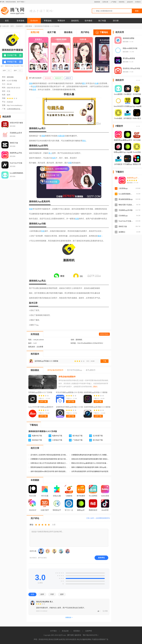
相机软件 (58, 78)
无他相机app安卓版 (126, 210)
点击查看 (40, 347)
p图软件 (68, 78)
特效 (43, 231)
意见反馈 (65, 631)
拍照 (54, 158)
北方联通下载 (98, 436)
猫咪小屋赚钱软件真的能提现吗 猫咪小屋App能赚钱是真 (90, 467)
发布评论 (101, 558)
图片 (84, 83)
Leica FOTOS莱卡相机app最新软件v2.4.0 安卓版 (41, 407)
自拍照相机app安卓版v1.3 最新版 (95, 392)
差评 (62, 594)
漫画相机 (48, 78)
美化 (84, 141)
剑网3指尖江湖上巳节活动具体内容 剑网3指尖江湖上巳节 (49, 463)
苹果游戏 (48, 21)
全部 (32, 594)
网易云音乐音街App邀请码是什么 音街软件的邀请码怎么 (90, 463)
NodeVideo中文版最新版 (127, 221)
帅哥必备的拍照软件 (67, 377)
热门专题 (102, 21)
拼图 (70, 163)
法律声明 (89, 631)
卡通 (59, 136)
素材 (100, 236)
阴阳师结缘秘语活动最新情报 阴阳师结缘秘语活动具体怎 (49, 467)
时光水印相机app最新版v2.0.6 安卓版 (69, 392)
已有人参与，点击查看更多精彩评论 (98, 518)
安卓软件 (34, 21)
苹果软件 (61, 21)
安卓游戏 (20, 21)
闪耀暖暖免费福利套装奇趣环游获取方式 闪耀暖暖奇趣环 (90, 455)
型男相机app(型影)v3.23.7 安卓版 (40, 392)
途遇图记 (122, 232)
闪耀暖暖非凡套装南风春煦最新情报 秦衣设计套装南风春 (49, 459)
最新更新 (97, 2)
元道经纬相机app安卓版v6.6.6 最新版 (97, 407)
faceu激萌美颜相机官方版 (128, 194)
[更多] (95, 387)
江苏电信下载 (57, 440)
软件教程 (89, 21)
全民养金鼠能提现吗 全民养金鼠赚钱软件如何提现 (90, 471)
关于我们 (53, 631)
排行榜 (116, 21)
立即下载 (43, 402)
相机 (35, 128)
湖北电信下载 (37, 440)
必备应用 (130, 2)
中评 (52, 594)
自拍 (34, 86)
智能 (31, 209)
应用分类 (105, 2)
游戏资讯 (75, 21)
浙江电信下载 (98, 440)
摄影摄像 (29, 26)
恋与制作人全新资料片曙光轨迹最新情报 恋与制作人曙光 (49, 455)
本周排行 (138, 2)
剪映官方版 (123, 227)
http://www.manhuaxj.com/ (15, 105)
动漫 (63, 136)
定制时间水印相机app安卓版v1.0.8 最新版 (69, 407)
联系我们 (77, 631)
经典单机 (122, 2)
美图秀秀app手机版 (134, 178)
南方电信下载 (78, 436)
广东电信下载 (78, 440)
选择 (34, 90)
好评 (42, 594)
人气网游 (113, 2)
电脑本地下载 (37, 436)
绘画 (77, 219)
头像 (96, 83)
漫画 (31, 83)
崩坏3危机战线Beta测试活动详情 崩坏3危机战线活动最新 (49, 471)
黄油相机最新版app (126, 199)
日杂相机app (123, 216)
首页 (7, 21)
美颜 (43, 136)
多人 (50, 153)
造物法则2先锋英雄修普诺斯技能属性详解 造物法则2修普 (90, 459)
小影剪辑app (123, 188)
